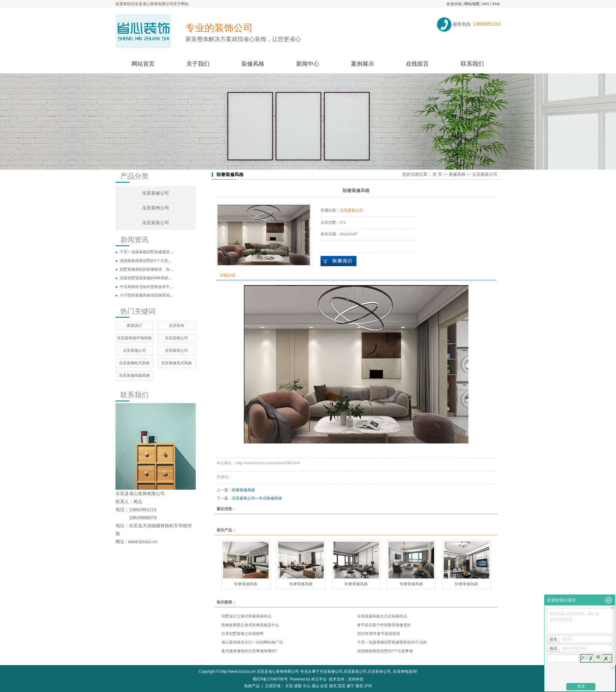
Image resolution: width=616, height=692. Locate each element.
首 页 (437, 174)
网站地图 (472, 4)
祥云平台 (319, 679)
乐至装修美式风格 (176, 363)
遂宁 (350, 686)
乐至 (289, 686)
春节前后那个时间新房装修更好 (384, 625)
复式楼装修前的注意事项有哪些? (249, 651)
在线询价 (338, 261)
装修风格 (253, 64)
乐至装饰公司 (156, 208)
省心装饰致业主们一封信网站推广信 (252, 642)
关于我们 (198, 64)
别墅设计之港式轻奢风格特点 (246, 616)
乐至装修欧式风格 (134, 363)
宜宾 (342, 686)
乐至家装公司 (156, 223)
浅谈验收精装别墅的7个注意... (145, 261)
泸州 (368, 686)
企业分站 (454, 4)
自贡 (324, 686)
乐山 (307, 686)
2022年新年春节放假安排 (379, 634)
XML (496, 4)
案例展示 (363, 64)
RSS (486, 4)
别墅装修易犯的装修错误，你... (146, 269)
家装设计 (134, 325)
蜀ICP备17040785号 (270, 679)
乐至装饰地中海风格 (134, 338)
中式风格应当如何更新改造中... (146, 287)
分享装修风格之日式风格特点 (382, 616)
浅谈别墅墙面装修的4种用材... (145, 278)
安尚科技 (356, 679)
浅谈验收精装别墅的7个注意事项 (385, 651)
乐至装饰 (176, 325)
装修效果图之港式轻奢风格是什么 (250, 625)
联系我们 (472, 64)
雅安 (359, 686)
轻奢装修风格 (244, 490)
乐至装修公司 (156, 193)
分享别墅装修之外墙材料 (243, 634)
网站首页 (143, 64)
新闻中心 (308, 64)
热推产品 (252, 686)
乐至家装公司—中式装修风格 (257, 498)
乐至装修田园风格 (134, 376)
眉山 (315, 686)
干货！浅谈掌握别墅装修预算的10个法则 (392, 642)
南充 (333, 686)
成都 (298, 686)
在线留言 (417, 64)
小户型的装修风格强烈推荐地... (146, 295)
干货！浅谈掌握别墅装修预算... (146, 252)
